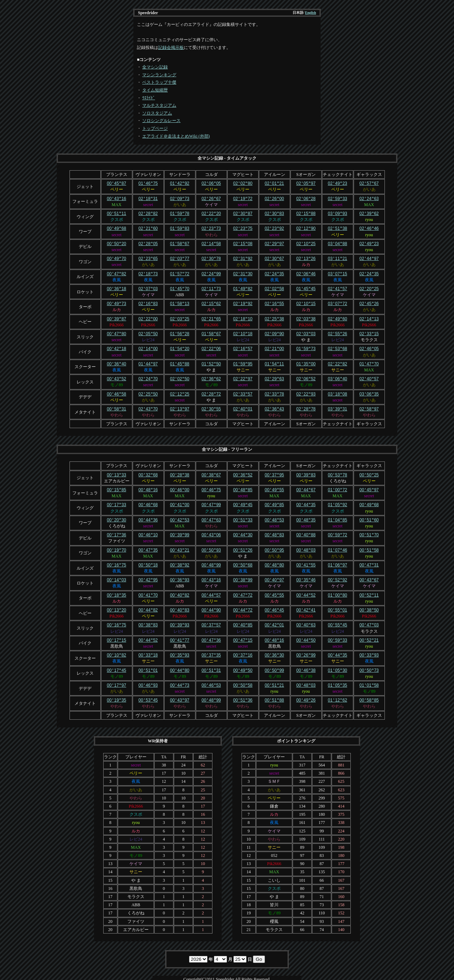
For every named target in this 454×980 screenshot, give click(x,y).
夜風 (117, 277)
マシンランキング (159, 75)
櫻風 (274, 910)
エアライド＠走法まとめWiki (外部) (176, 136)
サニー (243, 365)
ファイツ (117, 533)
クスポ (117, 218)
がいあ (369, 189)
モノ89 (117, 380)
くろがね (338, 475)
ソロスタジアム (157, 113)
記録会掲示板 (171, 48)
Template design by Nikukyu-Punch (227, 976)
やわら (211, 233)
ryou (369, 218)
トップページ (155, 128)
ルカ (306, 262)
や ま (306, 336)
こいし (274, 869)
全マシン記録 (155, 67)
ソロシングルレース (161, 121)
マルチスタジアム (159, 105)
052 (274, 844)
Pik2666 (116, 321)
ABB (180, 292)
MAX (116, 204)
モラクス (369, 336)
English (311, 13)
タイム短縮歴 (155, 90)
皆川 (274, 893)
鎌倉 (274, 795)
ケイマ (211, 204)
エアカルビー (117, 475)
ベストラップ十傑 (159, 82)
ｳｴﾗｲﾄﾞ (149, 98)
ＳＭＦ (274, 770)
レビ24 (148, 336)
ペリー (117, 189)
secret (148, 204)
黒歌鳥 (117, 636)
